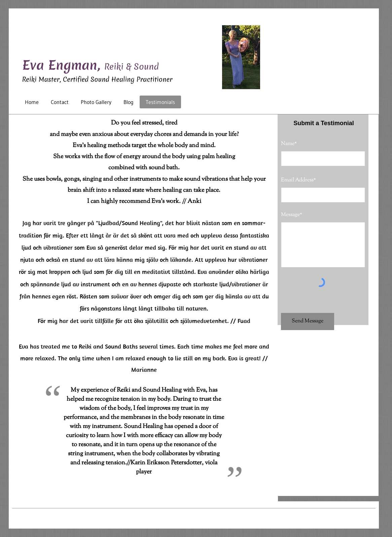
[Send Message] (308, 321)
